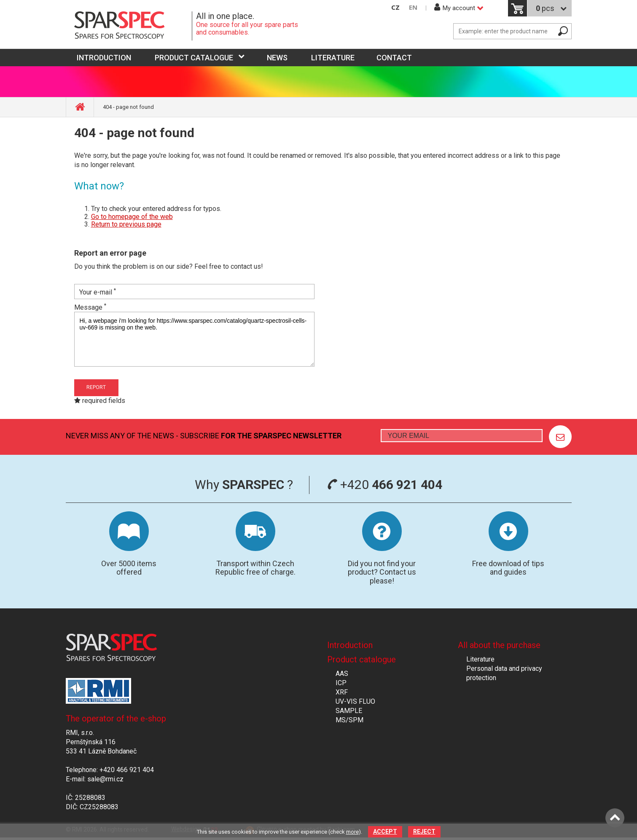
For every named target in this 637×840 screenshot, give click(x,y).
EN (413, 7)
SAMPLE (349, 711)
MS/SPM (349, 720)
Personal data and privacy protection (504, 673)
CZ (395, 7)
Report (96, 387)
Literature (333, 58)
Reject (424, 832)
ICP (341, 683)
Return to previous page (126, 224)
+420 (385, 485)
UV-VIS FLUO (355, 701)
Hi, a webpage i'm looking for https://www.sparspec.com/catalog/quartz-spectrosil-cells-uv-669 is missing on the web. (194, 339)
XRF (342, 692)
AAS (342, 674)
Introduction (350, 645)
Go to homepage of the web (132, 217)
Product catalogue (194, 58)
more (352, 832)
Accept (385, 832)
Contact (394, 58)
